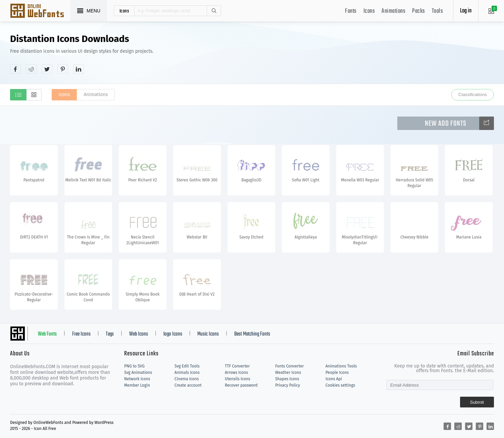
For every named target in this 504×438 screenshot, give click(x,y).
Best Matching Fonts (252, 334)
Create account (188, 385)
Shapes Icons (287, 379)
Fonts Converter (289, 366)
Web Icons (139, 334)
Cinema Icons (187, 379)
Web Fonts (47, 334)
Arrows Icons (236, 373)
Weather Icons (288, 373)
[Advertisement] (372, 53)
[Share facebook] (15, 69)
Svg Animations (138, 373)
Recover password (241, 385)
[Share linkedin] (79, 69)
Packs (419, 11)
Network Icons (137, 379)
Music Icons (208, 334)
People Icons (337, 373)
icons (124, 11)
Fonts (351, 11)
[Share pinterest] (63, 69)
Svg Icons (40, 11)
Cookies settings (340, 385)
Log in (466, 11)
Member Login (137, 385)
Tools (438, 11)
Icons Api (334, 379)
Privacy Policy (288, 385)
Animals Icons (187, 373)
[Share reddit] (31, 69)
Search (214, 11)
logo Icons (173, 334)
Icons (369, 11)
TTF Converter (237, 366)
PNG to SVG (134, 366)
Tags (110, 334)
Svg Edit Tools (187, 366)
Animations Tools (341, 366)
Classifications (473, 95)
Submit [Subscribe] (477, 402)
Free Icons (81, 334)
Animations (393, 11)
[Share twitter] (47, 69)
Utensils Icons (238, 379)
